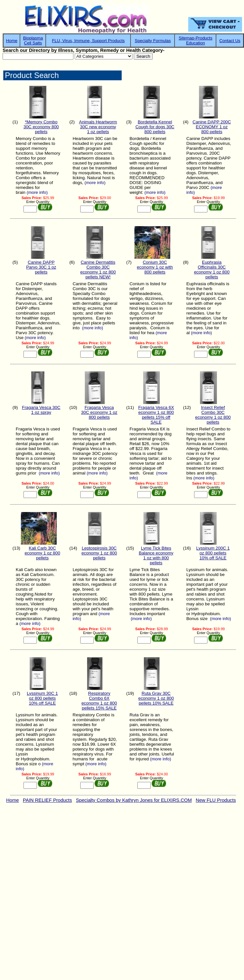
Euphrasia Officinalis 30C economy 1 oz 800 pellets (212, 270)
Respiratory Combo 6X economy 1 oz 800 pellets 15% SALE (99, 701)
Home (12, 41)
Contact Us (230, 41)
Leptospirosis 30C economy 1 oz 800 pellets (99, 553)
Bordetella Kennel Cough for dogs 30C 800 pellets (155, 127)
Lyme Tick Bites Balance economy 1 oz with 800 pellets (156, 555)
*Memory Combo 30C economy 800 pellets (41, 127)
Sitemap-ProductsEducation (196, 40)
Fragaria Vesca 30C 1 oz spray (41, 410)
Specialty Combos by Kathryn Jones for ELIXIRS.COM (134, 800)
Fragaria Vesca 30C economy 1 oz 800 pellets (99, 412)
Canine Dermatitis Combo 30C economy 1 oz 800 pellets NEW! (98, 270)
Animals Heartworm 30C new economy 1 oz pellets (98, 127)
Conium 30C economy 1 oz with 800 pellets (155, 267)
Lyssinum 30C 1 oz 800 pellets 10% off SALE (42, 698)
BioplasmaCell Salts (33, 40)
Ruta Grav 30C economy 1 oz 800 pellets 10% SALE (156, 698)
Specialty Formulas (153, 41)
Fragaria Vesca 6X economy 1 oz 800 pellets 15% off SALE (156, 415)
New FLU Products (216, 800)
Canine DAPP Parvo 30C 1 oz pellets (41, 267)
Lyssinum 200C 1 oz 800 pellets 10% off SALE (213, 553)
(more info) (37, 192)
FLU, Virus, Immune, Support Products (88, 41)
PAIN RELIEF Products (47, 800)
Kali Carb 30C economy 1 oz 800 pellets (42, 553)
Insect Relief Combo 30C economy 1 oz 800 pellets (213, 415)
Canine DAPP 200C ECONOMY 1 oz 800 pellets (212, 127)
